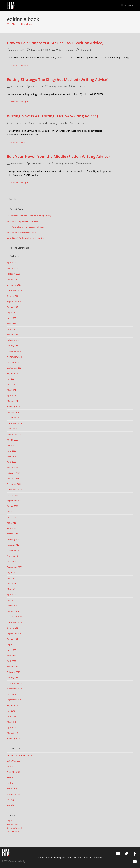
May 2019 (11, 722)
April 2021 (12, 595)
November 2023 (14, 423)
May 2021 (11, 589)
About (49, 858)
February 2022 (14, 539)
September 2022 (15, 501)
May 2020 (11, 655)
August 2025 (13, 307)
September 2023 (15, 434)
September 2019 (15, 700)
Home (41, 858)
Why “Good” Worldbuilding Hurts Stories (25, 238)
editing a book (26, 24)
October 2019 (13, 694)
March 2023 (12, 467)
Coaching (88, 858)
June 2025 (12, 318)
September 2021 (15, 567)
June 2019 (12, 716)
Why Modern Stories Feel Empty (22, 232)
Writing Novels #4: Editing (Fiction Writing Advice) (53, 116)
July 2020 (11, 644)
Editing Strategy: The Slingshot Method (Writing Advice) (58, 79)
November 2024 (14, 357)
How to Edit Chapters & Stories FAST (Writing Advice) (55, 43)
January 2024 (13, 412)
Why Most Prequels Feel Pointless (22, 221)
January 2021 (13, 611)
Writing (59, 50)
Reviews (11, 777)
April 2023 (12, 462)
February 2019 (14, 738)
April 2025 (12, 329)
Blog (70, 858)
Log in (10, 821)
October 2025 (13, 296)
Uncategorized (14, 794)
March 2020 (12, 667)
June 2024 (12, 384)
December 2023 (14, 418)
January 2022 (13, 545)
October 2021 (13, 561)
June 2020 (12, 650)
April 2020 (12, 661)
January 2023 (13, 478)
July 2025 (11, 313)
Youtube (69, 50)
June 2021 (12, 584)
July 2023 (11, 445)
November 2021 (14, 556)
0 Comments (86, 50)
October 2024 (13, 362)
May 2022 (11, 523)
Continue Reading (20, 64)
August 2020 (13, 639)
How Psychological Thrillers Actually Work (26, 227)
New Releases (13, 772)
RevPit (10, 783)
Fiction (77, 858)
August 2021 (13, 572)
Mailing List (60, 858)
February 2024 (14, 406)
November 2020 (14, 622)
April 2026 (12, 263)
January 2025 (13, 346)
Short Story (12, 788)
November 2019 (14, 689)
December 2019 (14, 683)
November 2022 (14, 489)
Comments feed (14, 828)
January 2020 (13, 678)
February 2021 (14, 606)
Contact (98, 858)
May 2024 (11, 390)
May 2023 (11, 456)
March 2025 (12, 335)
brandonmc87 (17, 50)
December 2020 (14, 617)
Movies (10, 766)
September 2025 (15, 301)
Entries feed (12, 824)
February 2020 (14, 672)
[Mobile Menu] (127, 5)
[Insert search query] (70, 199)
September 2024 (15, 368)
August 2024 (13, 373)
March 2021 (12, 600)
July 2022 (11, 512)
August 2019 (13, 705)
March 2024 (12, 401)
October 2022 (13, 495)
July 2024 (11, 379)
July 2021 (11, 578)
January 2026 (13, 279)
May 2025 (11, 324)
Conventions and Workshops (20, 755)
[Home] (8, 24)
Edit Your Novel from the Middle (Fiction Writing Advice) (58, 156)
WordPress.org (14, 831)
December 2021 (14, 550)
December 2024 (14, 351)
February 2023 (14, 473)
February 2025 (14, 340)
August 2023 (13, 440)
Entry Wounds (13, 761)
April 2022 (12, 528)
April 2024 (12, 396)
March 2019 (12, 733)
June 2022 (12, 517)
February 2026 (14, 274)
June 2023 (12, 451)
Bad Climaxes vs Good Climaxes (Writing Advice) (29, 216)
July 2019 (11, 711)
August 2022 (13, 506)
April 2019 (12, 727)
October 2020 (13, 628)
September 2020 (15, 633)
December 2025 (14, 285)
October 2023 (13, 429)
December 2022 (14, 484)
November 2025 (14, 290)
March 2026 (12, 268)
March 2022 (12, 534)
